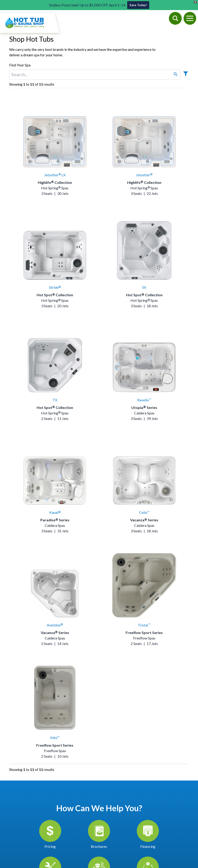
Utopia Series (144, 407)
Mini (55, 738)
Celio (144, 512)
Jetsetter (144, 175)
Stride (55, 287)
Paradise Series (55, 520)
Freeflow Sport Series (144, 633)
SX (144, 287)
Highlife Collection (55, 182)
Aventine (55, 625)
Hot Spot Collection (55, 295)
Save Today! (138, 5)
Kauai (55, 512)
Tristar (144, 625)
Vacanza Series (144, 520)
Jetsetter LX (55, 175)
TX (55, 400)
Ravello (144, 400)
